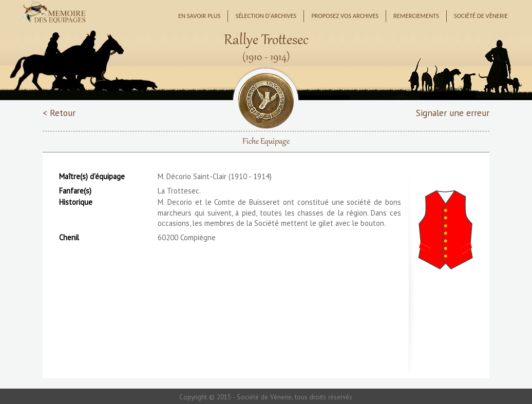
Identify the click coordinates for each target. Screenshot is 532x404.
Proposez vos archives (345, 16)
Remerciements (416, 16)
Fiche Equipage (266, 142)
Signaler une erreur (453, 113)
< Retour (59, 113)
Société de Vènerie (481, 16)
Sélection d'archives (266, 16)
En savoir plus (199, 16)
